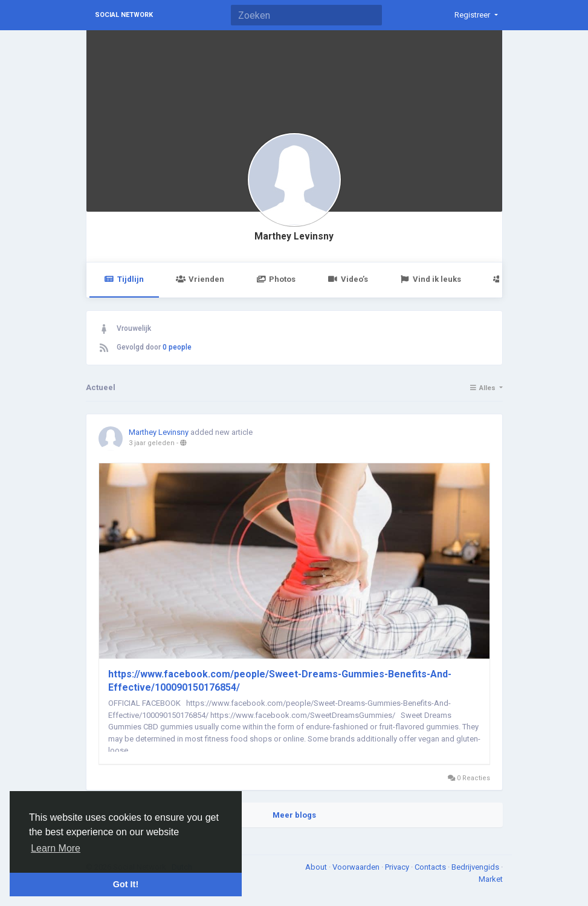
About (317, 867)
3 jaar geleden (152, 443)
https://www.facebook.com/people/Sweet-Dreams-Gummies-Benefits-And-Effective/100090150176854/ (280, 681)
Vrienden (200, 279)
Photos (276, 279)
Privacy (398, 867)
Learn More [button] (56, 848)
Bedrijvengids (476, 867)
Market (491, 879)
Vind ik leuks (431, 279)
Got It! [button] (126, 884)
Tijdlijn (124, 279)
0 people (177, 347)
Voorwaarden (357, 867)
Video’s (347, 279)
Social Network (124, 15)
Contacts (431, 867)
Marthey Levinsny (294, 236)
